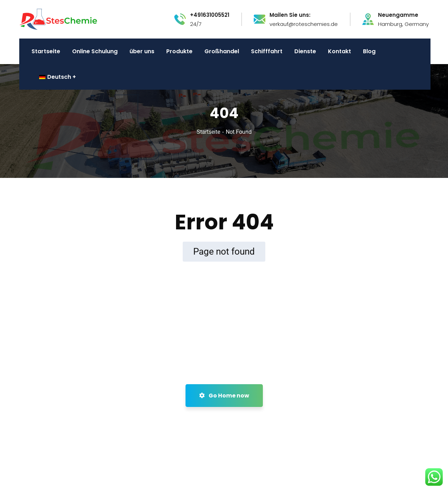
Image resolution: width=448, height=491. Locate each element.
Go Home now (224, 396)
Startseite (208, 132)
